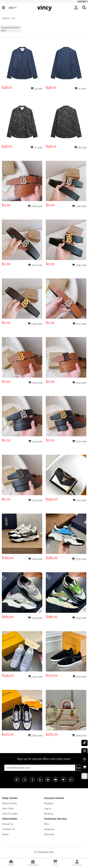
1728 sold (35, 736)
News (5, 834)
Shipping (49, 829)
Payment (49, 834)
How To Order (10, 814)
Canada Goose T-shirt (11, 29)
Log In (48, 808)
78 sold (80, 148)
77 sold (80, 89)
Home (6, 18)
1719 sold (35, 383)
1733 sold (79, 618)
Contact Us (9, 829)
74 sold (36, 89)
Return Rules (10, 803)
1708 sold (35, 206)
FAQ (46, 824)
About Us (8, 824)
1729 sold (79, 265)
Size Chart (8, 808)
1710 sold (79, 383)
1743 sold (35, 677)
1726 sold (79, 206)
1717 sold (79, 324)
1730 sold (79, 559)
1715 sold (35, 441)
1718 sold (35, 559)
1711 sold (80, 500)
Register (49, 803)
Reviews (49, 814)
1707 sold (35, 265)
